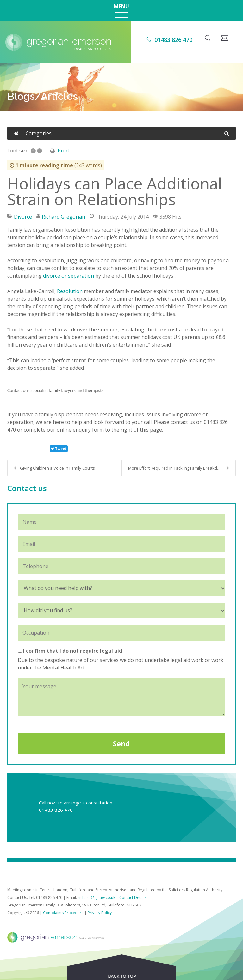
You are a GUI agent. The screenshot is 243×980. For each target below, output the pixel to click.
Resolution (70, 291)
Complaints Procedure (63, 913)
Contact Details (133, 897)
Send (121, 744)
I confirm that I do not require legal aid (70, 651)
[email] (224, 38)
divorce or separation (69, 276)
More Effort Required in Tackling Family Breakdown (179, 468)
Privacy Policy (100, 913)
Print (63, 151)
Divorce (23, 217)
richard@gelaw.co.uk (97, 897)
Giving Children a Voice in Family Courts (54, 468)
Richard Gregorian (63, 217)
